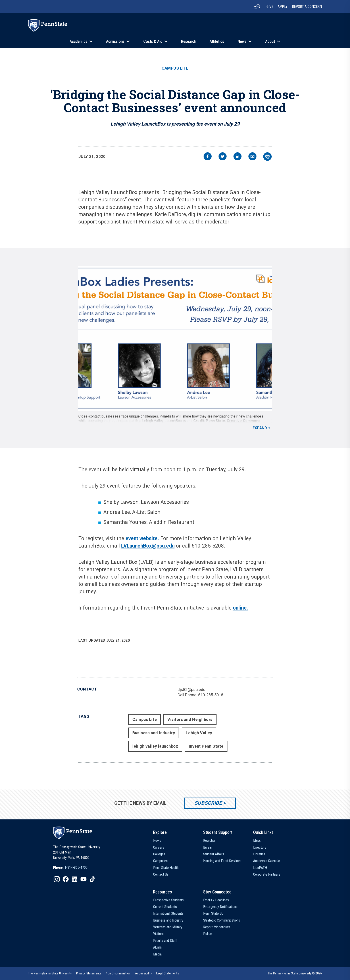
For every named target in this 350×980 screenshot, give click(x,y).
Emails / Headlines (216, 900)
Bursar (208, 847)
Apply (283, 7)
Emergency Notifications (220, 907)
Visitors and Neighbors (190, 719)
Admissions (115, 41)
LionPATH (260, 868)
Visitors (158, 934)
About (270, 41)
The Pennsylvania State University (50, 973)
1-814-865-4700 (76, 867)
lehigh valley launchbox (155, 746)
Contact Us (161, 874)
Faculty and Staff (165, 941)
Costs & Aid (153, 41)
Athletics (217, 41)
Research (189, 41)
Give (270, 7)
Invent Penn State (206, 746)
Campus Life (175, 68)
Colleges (159, 854)
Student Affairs (214, 854)
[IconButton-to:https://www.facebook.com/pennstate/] (66, 879)
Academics (78, 41)
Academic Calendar (267, 861)
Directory (260, 847)
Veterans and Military (168, 927)
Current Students (165, 907)
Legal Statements (168, 973)
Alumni (158, 947)
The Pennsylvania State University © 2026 (295, 973)
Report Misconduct (217, 927)
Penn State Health (166, 868)
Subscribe (208, 803)
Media (157, 954)
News (242, 41)
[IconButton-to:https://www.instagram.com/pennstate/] (57, 879)
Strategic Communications (222, 920)
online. (240, 608)
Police (208, 934)
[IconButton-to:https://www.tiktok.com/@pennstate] (92, 879)
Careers (159, 847)
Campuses (160, 861)
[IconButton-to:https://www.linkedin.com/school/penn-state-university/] (75, 879)
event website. (142, 539)
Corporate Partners (267, 874)
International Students (168, 913)
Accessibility (143, 973)
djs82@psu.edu (191, 690)
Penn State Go (213, 913)
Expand (260, 428)
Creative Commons (244, 421)
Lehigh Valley (199, 733)
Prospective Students (168, 900)
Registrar (209, 840)
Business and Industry (154, 733)
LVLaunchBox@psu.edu (148, 546)
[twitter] (223, 157)
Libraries (259, 854)
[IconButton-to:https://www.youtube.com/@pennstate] (83, 879)
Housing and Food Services (222, 861)
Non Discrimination (118, 973)
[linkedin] (237, 157)
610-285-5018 (211, 695)
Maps (257, 840)
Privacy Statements (89, 973)
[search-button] (257, 6)
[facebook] (208, 157)
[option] (70, 868)
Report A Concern (307, 7)
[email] (252, 157)
